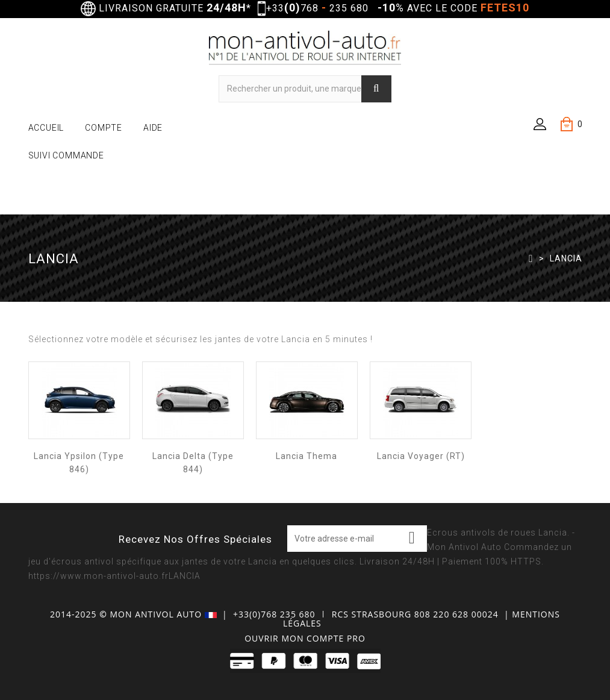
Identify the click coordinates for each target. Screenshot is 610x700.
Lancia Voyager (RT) (421, 456)
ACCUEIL (46, 128)
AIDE (153, 128)
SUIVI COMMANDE (66, 155)
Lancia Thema (307, 456)
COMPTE (104, 128)
